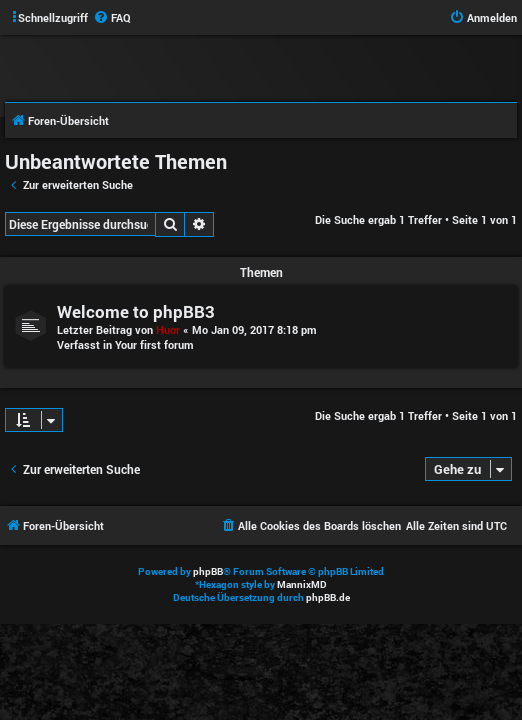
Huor (168, 329)
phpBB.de (328, 597)
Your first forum (154, 344)
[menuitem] (112, 18)
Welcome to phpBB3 (136, 311)
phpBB (208, 571)
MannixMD (302, 584)
